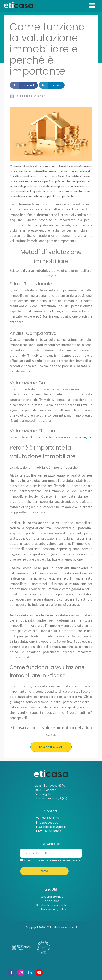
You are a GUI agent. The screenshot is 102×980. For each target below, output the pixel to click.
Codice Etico (51, 901)
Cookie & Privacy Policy (51, 910)
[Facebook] (24, 85)
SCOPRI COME (51, 747)
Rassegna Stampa (51, 897)
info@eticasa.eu (47, 823)
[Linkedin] (52, 85)
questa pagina (81, 437)
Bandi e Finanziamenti (51, 905)
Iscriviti (45, 871)
